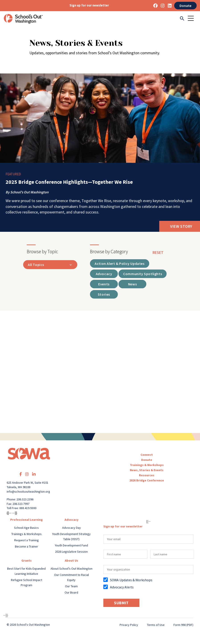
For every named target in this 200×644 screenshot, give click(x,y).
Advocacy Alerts (122, 587)
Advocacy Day (71, 528)
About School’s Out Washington (71, 569)
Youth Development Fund (71, 545)
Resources (147, 475)
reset (158, 252)
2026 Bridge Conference (147, 480)
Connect (147, 455)
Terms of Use (156, 625)
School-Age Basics (26, 528)
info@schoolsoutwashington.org (28, 491)
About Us (71, 560)
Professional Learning (27, 520)
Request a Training (27, 540)
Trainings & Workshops (147, 465)
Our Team (71, 586)
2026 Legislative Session (71, 552)
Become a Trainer (27, 546)
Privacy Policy (129, 625)
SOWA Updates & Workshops (131, 580)
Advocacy (71, 520)
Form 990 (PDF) (183, 625)
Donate (185, 6)
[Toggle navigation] (192, 19)
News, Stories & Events (147, 470)
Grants (27, 560)
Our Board (71, 592)
